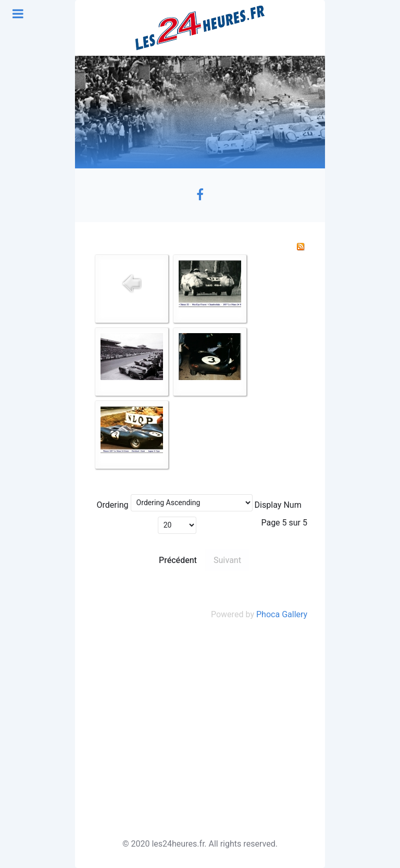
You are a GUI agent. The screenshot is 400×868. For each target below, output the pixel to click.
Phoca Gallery (282, 615)
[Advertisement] (200, 729)
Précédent (178, 560)
